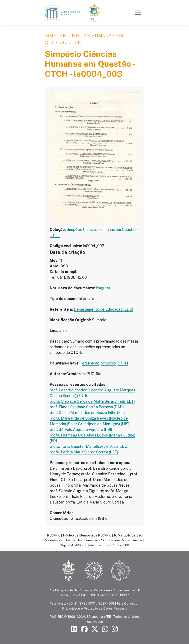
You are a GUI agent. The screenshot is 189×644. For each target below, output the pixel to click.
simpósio (108, 363)
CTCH (123, 363)
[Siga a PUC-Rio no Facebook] (84, 629)
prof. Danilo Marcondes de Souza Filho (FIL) (87, 413)
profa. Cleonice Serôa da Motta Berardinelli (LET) (92, 401)
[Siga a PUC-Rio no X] (95, 629)
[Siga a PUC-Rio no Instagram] (115, 629)
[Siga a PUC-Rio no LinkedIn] (74, 629)
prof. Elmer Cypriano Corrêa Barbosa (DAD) (87, 407)
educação (91, 363)
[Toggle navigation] (138, 13)
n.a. (65, 331)
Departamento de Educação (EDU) (103, 309)
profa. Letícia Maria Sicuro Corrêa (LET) (84, 452)
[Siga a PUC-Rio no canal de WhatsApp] (105, 629)
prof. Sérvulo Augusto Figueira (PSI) (81, 430)
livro (90, 299)
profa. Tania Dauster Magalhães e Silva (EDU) (89, 446)
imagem (103, 288)
